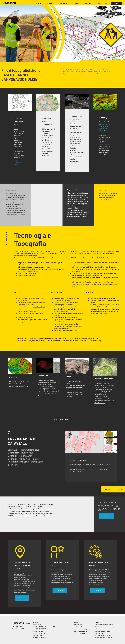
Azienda (39, 3)
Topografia (50, 3)
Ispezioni (76, 3)
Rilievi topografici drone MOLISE (102, 628)
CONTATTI (117, 3)
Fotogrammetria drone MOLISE (104, 625)
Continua (22, 598)
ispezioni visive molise (25, 307)
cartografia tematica (60, 303)
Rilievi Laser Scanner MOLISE (104, 638)
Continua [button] (106, 516)
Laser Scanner (63, 3)
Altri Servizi (88, 3)
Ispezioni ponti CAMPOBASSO (104, 635)
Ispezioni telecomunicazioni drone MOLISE (103, 632)
